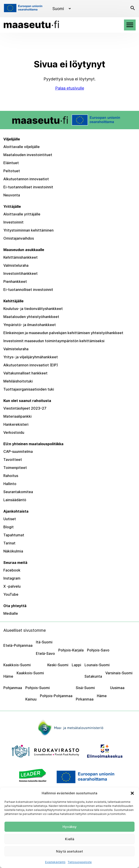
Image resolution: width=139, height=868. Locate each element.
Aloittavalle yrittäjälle (22, 214)
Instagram (12, 578)
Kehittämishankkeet (21, 257)
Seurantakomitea (18, 492)
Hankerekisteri (16, 424)
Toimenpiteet (15, 468)
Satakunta (93, 676)
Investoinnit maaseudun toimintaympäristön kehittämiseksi (54, 341)
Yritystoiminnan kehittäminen (28, 230)
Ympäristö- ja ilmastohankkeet (30, 325)
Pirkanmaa (85, 699)
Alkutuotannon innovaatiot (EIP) (31, 365)
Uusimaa (117, 688)
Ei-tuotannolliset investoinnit (28, 187)
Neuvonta (12, 195)
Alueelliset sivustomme (25, 630)
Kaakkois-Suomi (17, 665)
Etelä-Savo (45, 653)
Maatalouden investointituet (28, 155)
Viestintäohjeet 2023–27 (25, 408)
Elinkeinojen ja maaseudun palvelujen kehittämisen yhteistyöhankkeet (63, 333)
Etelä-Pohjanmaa (18, 645)
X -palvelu (12, 586)
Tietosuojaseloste (80, 862)
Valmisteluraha (16, 265)
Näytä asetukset (69, 851)
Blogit (9, 527)
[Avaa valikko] (130, 25)
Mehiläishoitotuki (18, 381)
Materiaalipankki (17, 416)
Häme (8, 676)
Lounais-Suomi (97, 665)
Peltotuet (12, 171)
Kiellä (70, 839)
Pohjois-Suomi (38, 688)
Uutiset (10, 519)
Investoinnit (13, 222)
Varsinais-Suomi (119, 673)
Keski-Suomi (58, 665)
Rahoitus (11, 476)
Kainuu (31, 699)
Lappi (76, 665)
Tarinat (9, 543)
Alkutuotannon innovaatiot (26, 179)
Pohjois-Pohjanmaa (56, 696)
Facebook (12, 570)
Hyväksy (70, 827)
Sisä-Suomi (85, 688)
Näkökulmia (13, 551)
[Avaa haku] (133, 9)
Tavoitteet (13, 460)
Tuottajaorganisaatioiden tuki (29, 389)
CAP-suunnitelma (18, 451)
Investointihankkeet (21, 273)
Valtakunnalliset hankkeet (25, 373)
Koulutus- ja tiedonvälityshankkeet (33, 309)
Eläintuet (11, 163)
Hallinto (10, 484)
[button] (132, 793)
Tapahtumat (14, 535)
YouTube (11, 594)
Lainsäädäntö (15, 500)
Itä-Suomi (44, 642)
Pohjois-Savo (98, 650)
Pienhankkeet (15, 281)
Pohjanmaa (13, 688)
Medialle (11, 613)
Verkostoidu (14, 432)
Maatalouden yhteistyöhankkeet (31, 317)
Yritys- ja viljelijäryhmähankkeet (31, 357)
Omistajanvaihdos (19, 238)
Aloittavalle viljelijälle (22, 147)
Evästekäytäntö (55, 862)
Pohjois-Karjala (71, 650)
